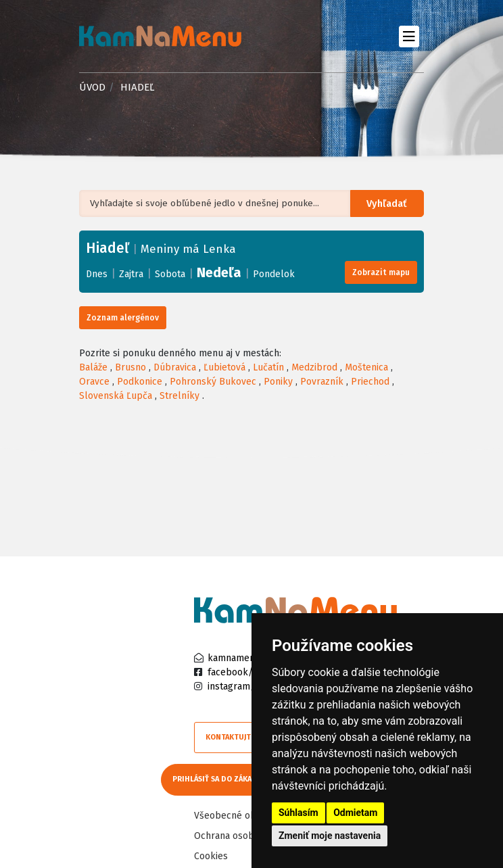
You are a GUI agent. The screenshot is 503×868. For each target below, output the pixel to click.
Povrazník (322, 382)
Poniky (278, 382)
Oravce (94, 382)
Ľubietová (224, 367)
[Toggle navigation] (409, 36)
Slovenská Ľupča (116, 396)
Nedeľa (219, 272)
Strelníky (179, 396)
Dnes (97, 274)
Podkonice (140, 382)
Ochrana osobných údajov (249, 832)
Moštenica (366, 367)
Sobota (170, 274)
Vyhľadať (390, 204)
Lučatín (268, 367)
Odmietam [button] (355, 813)
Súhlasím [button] (298, 813)
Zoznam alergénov (123, 318)
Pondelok (274, 274)
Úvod (92, 87)
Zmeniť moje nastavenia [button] (330, 836)
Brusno (130, 367)
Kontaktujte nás (238, 737)
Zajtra (131, 274)
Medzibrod (314, 367)
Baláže (93, 367)
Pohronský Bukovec (213, 382)
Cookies (211, 852)
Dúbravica (175, 367)
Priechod (370, 382)
